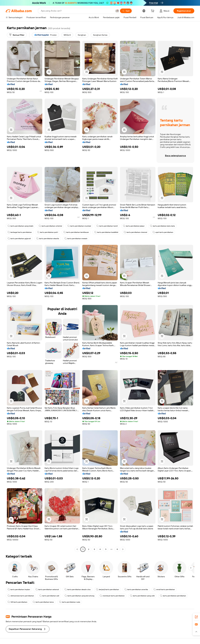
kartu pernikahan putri (48, 232)
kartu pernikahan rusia (70, 602)
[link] (196, 617)
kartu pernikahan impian (19, 590)
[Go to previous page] (77, 549)
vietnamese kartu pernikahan (21, 596)
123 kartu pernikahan (17, 602)
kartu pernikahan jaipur (134, 226)
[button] (117, 11)
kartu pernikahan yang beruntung (79, 596)
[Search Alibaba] (77, 11)
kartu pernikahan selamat (47, 590)
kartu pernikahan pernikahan (173, 596)
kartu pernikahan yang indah (20, 226)
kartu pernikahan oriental (50, 226)
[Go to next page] (123, 549)
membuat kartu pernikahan (112, 596)
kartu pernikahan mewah (76, 239)
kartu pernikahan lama (43, 602)
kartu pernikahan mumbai (79, 226)
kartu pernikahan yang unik (142, 596)
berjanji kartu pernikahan (107, 590)
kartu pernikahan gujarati (19, 239)
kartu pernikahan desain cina (77, 590)
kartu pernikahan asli (49, 596)
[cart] (153, 11)
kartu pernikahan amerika (136, 590)
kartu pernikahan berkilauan (76, 232)
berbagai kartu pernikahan (20, 232)
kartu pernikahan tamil (107, 226)
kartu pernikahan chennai (135, 232)
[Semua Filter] (17, 35)
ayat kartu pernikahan (163, 232)
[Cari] (126, 11)
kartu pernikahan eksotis (48, 239)
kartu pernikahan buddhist (106, 232)
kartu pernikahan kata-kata (162, 226)
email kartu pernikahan (164, 590)
